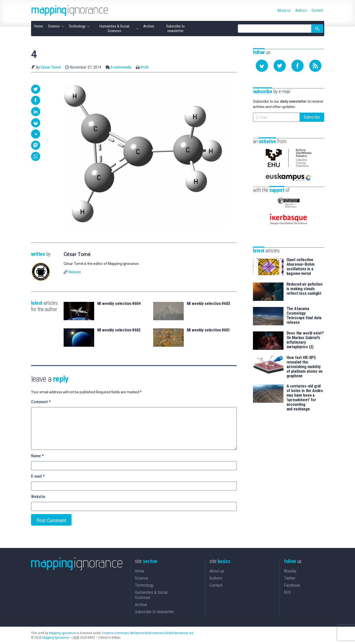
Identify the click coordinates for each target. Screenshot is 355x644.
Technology (144, 585)
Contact (216, 585)
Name (37, 456)
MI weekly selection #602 (119, 330)
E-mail (38, 476)
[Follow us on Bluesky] (262, 66)
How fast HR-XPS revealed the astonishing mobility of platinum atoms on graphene (305, 367)
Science (141, 578)
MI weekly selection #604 (119, 304)
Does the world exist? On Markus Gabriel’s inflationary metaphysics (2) (305, 340)
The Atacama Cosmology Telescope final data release (304, 316)
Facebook (292, 585)
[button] (36, 89)
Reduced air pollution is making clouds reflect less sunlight (305, 289)
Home (140, 571)
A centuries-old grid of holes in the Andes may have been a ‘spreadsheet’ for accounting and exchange (305, 398)
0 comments (121, 67)
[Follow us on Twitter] (280, 66)
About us (217, 571)
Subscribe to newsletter (154, 612)
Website (74, 272)
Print (144, 67)
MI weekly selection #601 (208, 330)
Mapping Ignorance (62, 633)
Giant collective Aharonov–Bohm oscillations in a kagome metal (301, 267)
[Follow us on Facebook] (297, 66)
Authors (216, 578)
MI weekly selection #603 (208, 304)
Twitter (290, 578)
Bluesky (290, 571)
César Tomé (51, 67)
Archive (141, 605)
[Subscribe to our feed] (315, 66)
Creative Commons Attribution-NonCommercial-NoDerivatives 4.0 (148, 633)
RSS (287, 592)
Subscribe (312, 117)
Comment (41, 402)
